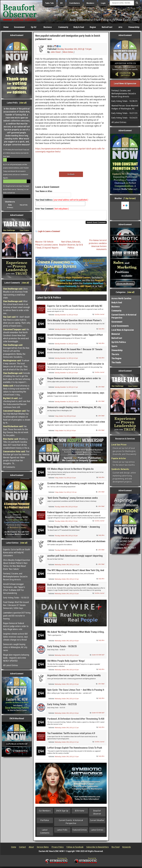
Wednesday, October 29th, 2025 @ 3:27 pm (67, 729)
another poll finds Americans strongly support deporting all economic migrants (75, 559)
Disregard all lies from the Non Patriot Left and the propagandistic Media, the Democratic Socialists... (16, 351)
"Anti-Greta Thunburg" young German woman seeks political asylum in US (72, 501)
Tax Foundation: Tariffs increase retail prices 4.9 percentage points (71, 736)
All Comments (9, 467)
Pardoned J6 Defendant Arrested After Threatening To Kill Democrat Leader (76, 722)
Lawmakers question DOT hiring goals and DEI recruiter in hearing (17, 616)
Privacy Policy (58, 848)
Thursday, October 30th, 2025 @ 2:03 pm (66, 537)
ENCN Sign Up (62, 812)
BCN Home (80, 812)
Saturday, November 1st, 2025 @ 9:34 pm (66, 345)
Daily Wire (101, 330)
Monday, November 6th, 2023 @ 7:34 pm (74, 49)
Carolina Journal (99, 316)
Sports (114, 346)
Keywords (127, 848)
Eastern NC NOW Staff (98, 656)
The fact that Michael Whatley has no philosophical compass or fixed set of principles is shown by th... (17, 417)
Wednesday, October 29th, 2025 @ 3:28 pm (67, 715)
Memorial (116, 334)
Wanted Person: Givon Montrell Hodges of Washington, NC (125, 107)
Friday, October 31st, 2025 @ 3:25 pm (65, 479)
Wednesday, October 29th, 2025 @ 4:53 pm (67, 671)
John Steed (55, 52)
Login (103, 3)
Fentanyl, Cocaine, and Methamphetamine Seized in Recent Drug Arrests (15, 577)
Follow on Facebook (75, 848)
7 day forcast (130, 198)
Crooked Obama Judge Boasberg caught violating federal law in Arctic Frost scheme (76, 486)
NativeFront (107, 27)
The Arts (115, 354)
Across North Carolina (121, 298)
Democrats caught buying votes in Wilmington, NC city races (15, 647)
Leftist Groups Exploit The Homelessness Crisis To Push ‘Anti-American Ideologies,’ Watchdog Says (75, 751)
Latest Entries (97, 831)
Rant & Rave (66, 243)
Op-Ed (34, 27)
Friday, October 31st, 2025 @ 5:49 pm (65, 432)
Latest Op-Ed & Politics (49, 299)
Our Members (45, 812)
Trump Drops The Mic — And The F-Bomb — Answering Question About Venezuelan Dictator (74, 530)
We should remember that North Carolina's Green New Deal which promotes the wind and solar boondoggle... (16, 335)
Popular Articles (119, 458)
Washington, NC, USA (125, 211)
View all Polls (24, 205)
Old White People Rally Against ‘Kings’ (66, 662)
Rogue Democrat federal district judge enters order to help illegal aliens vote (16, 626)
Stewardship (134, 27)
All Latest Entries (11, 665)
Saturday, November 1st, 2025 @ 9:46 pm (66, 316)
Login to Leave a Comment (49, 233)
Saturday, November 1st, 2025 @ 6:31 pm (66, 389)
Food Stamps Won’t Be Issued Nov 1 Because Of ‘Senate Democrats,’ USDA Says (16, 605)
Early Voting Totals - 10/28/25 (62, 648)
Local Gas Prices (119, 445)
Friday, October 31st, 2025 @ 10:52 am (66, 494)
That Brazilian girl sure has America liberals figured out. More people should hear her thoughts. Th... (16, 457)
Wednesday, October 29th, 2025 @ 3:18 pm (67, 758)
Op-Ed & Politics (119, 342)
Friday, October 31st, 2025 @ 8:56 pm (65, 418)
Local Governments (120, 326)
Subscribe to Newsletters (98, 848)
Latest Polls (62, 831)
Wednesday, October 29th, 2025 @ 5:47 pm (67, 581)
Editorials (76, 243)
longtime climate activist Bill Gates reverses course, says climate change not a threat (16, 637)
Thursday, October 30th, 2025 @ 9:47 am (66, 552)
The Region (116, 358)
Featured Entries (80, 831)
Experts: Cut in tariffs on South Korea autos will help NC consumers (17, 552)
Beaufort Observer (67, 246)
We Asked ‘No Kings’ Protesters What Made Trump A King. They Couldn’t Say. (76, 635)
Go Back (71, 174)
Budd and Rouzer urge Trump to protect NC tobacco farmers (73, 588)
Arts (120, 27)
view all (23, 103)
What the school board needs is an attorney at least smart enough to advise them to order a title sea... (16, 307)
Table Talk (49, 3)
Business (48, 27)
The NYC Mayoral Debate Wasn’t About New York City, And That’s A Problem (76, 573)
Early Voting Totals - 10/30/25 (16, 598)
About (31, 848)
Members (90, 3)
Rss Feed (116, 848)
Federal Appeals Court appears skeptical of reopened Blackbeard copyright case (74, 515)
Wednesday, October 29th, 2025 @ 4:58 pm (67, 642)
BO (61, 3)
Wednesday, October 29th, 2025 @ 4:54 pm (67, 657)
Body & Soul (79, 27)
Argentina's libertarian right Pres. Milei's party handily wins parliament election (74, 678)
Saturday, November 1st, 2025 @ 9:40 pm (66, 331)
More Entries (68, 52)
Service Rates (43, 848)
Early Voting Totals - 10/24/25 (124, 118)
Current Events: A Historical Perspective (71, 823)
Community (63, 27)
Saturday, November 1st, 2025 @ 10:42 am (67, 403)
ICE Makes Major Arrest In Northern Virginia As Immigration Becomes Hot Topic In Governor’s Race (72, 472)
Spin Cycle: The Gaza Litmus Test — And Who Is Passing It (76, 691)
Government (19, 27)
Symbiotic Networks (120, 469)
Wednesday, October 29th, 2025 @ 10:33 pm (67, 566)
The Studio (116, 362)
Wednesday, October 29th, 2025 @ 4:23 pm (67, 700)
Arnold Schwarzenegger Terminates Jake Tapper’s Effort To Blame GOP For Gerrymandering (14, 589)
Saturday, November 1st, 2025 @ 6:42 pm (66, 360)
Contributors (75, 3)
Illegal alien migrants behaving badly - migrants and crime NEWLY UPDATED (16, 658)
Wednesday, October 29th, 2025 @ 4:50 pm (67, 686)
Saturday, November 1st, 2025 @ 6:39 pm (66, 374)
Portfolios (45, 822)
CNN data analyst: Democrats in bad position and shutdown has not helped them (76, 544)
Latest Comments (45, 833)
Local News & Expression (123, 330)
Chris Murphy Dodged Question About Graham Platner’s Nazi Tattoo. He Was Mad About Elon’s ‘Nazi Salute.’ (17, 565)
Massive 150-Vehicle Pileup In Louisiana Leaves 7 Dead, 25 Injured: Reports (47, 246)
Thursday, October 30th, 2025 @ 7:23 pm (66, 523)
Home (6, 27)
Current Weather (97, 822)
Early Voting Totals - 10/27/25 (62, 706)
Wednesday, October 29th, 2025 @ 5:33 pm (67, 595)
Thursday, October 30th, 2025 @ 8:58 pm (66, 508)
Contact (22, 848)
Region (93, 27)
